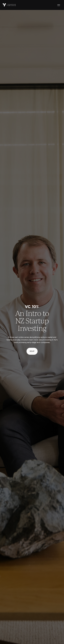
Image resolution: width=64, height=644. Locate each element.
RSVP (32, 351)
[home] (9, 5)
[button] (59, 5)
